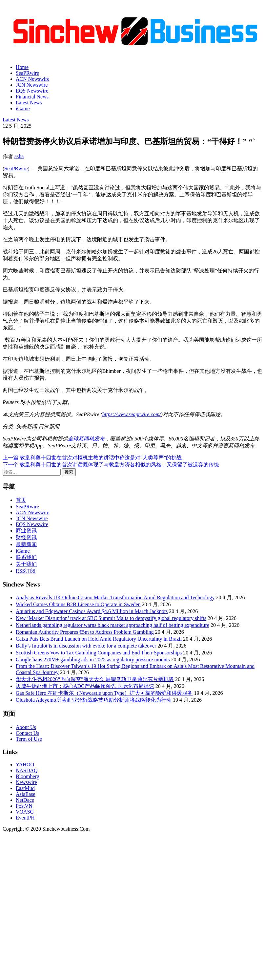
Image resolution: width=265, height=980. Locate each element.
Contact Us (28, 733)
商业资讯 (26, 531)
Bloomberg (28, 776)
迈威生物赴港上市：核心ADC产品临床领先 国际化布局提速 (85, 686)
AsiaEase (26, 794)
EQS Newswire (32, 91)
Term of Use (29, 739)
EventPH (25, 818)
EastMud (25, 788)
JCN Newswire (32, 85)
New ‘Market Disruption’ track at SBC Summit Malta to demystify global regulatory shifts (111, 618)
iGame (23, 108)
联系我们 (26, 557)
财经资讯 (26, 537)
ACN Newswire (33, 79)
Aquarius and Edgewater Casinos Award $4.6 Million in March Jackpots (92, 611)
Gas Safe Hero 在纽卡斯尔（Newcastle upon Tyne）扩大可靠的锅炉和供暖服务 (104, 693)
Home (22, 67)
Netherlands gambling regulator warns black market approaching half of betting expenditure (112, 625)
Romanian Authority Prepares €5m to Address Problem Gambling (85, 632)
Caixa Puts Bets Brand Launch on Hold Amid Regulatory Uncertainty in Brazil (99, 639)
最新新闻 (26, 544)
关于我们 (26, 564)
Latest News (29, 103)
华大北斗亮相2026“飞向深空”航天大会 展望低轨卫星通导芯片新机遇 (95, 679)
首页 (21, 500)
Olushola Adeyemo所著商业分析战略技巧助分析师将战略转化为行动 (94, 700)
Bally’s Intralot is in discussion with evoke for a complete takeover (86, 646)
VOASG (25, 812)
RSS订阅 (26, 571)
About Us (26, 727)
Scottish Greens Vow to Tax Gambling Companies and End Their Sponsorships (99, 653)
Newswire (26, 782)
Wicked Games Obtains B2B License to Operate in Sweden (78, 604)
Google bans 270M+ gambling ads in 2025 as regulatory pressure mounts (93, 660)
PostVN (24, 806)
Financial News (32, 97)
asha (19, 156)
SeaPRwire (27, 73)
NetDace (25, 800)
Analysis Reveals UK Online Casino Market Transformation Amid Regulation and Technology (115, 597)
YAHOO (25, 765)
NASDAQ (27, 770)
